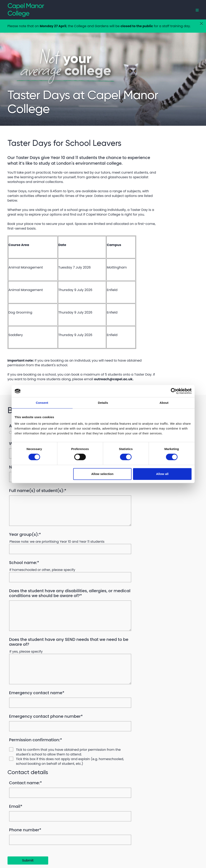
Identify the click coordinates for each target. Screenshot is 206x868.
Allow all (162, 474)
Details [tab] (103, 403)
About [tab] (164, 403)
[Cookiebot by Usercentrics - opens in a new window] (174, 391)
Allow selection (102, 474)
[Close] (201, 24)
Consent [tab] (42, 403)
